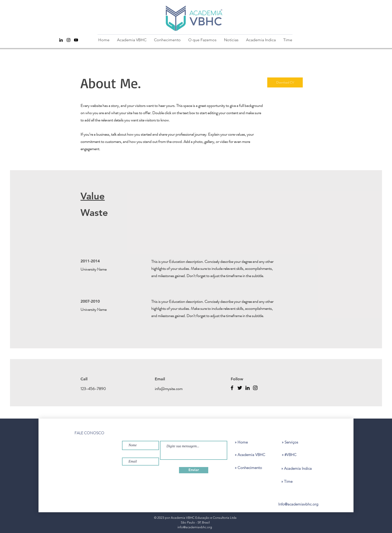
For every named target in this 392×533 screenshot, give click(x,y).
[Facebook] (232, 388)
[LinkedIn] (247, 388)
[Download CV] (285, 82)
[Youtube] (76, 40)
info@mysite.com (169, 389)
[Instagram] (68, 40)
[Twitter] (240, 388)
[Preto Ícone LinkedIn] (61, 40)
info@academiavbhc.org (195, 527)
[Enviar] (194, 470)
